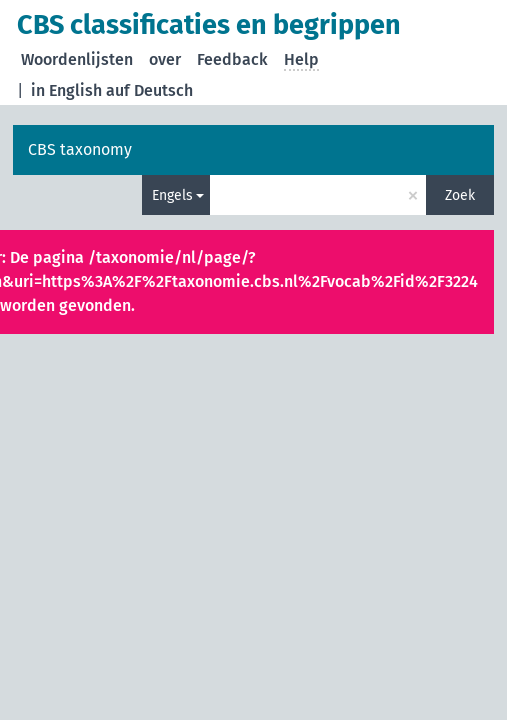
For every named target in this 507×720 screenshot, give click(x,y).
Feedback (232, 59)
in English (66, 90)
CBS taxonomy (80, 149)
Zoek (460, 195)
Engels (172, 195)
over (165, 59)
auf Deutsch (149, 90)
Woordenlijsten (77, 59)
